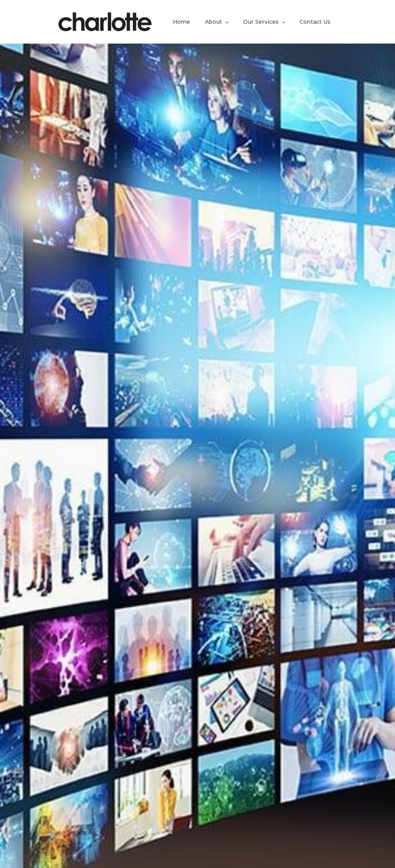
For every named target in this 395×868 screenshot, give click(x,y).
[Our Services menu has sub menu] (264, 22)
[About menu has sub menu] (217, 22)
